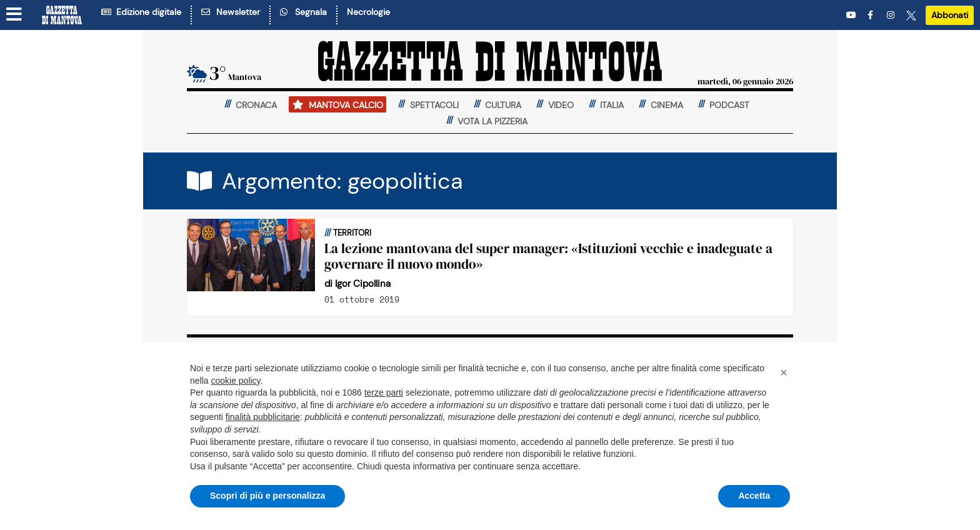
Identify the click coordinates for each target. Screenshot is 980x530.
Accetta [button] (754, 496)
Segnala (303, 12)
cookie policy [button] (235, 381)
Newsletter (231, 12)
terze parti (384, 392)
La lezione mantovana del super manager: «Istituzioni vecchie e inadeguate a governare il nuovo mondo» (548, 256)
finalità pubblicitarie (263, 417)
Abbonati (950, 15)
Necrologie (368, 12)
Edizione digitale (141, 12)
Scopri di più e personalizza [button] (267, 496)
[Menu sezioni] (14, 14)
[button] (784, 372)
